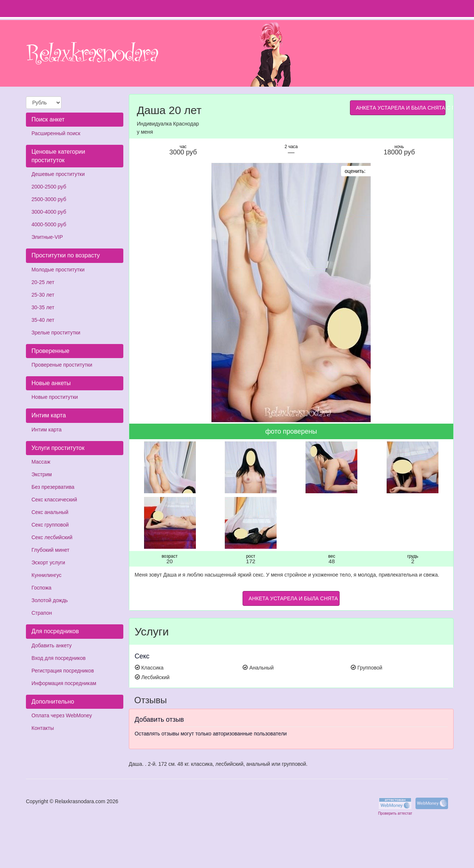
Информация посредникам (64, 683)
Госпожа (41, 588)
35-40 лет (43, 320)
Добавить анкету (51, 645)
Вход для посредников (59, 658)
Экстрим (42, 474)
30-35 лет (43, 307)
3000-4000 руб (49, 212)
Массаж (41, 462)
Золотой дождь (50, 600)
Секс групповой (50, 525)
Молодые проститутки (58, 270)
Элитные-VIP (47, 237)
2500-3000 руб (49, 199)
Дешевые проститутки (58, 174)
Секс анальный (50, 512)
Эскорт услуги (48, 562)
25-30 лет (43, 295)
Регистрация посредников (63, 671)
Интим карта (46, 430)
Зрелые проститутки (56, 333)
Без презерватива (53, 487)
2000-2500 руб (49, 187)
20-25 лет (43, 282)
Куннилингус (46, 575)
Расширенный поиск (56, 133)
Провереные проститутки (62, 365)
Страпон (42, 613)
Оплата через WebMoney (62, 715)
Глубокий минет (51, 550)
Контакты (43, 728)
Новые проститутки (55, 397)
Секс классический (54, 500)
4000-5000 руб (49, 224)
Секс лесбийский (52, 537)
